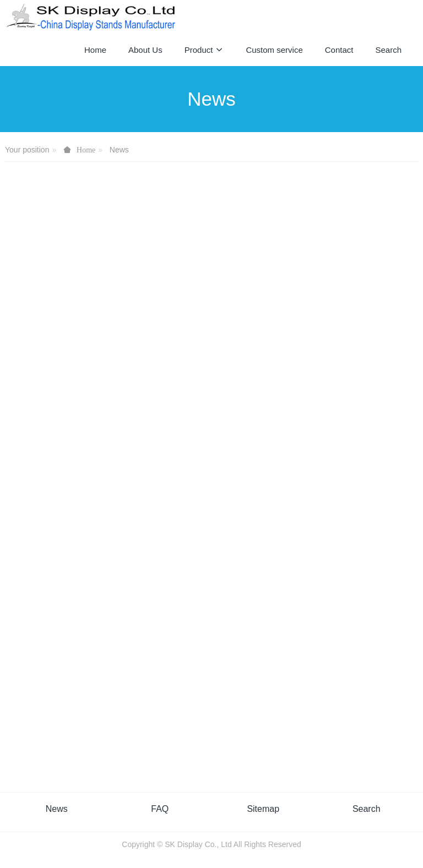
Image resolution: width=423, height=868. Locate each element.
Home (95, 50)
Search (367, 809)
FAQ (160, 809)
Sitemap (263, 809)
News (119, 150)
